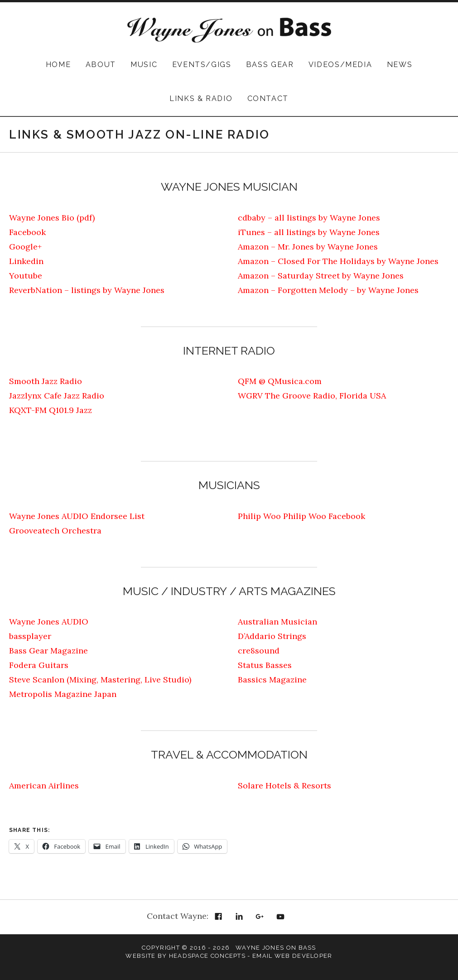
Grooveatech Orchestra (55, 531)
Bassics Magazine (272, 680)
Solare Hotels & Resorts (284, 785)
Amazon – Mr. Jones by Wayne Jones (308, 247)
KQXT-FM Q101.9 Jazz (51, 410)
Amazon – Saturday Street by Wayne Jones (321, 276)
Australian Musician (277, 622)
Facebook (27, 232)
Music (144, 65)
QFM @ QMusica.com (280, 381)
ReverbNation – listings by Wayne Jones (87, 290)
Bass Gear (270, 65)
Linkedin (26, 261)
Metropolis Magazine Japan (63, 694)
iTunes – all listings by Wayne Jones (309, 232)
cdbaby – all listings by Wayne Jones (309, 218)
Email (301, 917)
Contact (268, 98)
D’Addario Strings (272, 636)
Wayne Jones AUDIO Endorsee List (77, 516)
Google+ (25, 247)
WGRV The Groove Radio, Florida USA (312, 396)
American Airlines (44, 785)
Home (58, 65)
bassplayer (30, 636)
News (400, 65)
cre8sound (259, 651)
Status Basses (265, 665)
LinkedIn (239, 917)
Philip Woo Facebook (324, 516)
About (101, 65)
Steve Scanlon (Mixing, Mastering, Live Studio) (100, 680)
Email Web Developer (292, 956)
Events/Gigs (202, 65)
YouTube (280, 917)
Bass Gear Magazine (48, 651)
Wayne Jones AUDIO (49, 622)
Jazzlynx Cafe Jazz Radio (57, 396)
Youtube (26, 276)
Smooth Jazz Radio (46, 381)
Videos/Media (340, 65)
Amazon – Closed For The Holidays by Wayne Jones (338, 261)
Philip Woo (259, 516)
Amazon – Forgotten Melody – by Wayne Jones (328, 290)
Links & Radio (201, 98)
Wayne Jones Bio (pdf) (52, 218)
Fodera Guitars (39, 665)
